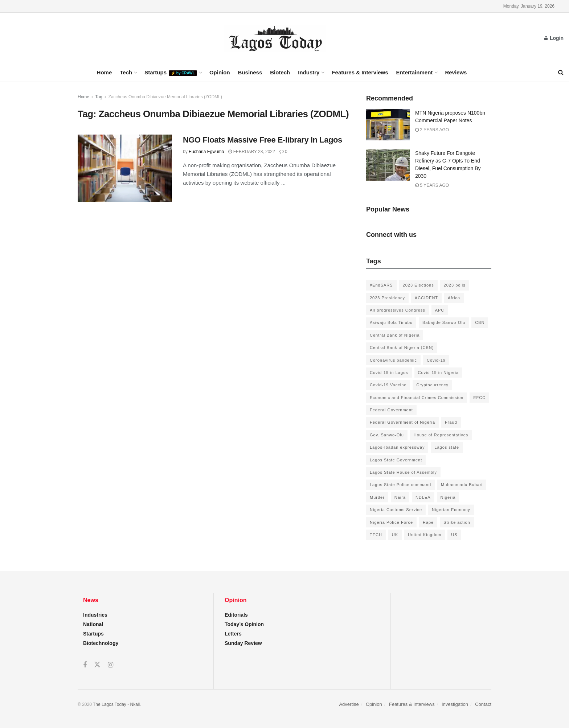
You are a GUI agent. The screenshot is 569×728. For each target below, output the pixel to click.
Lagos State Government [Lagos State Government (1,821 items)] (396, 460)
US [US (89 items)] (454, 535)
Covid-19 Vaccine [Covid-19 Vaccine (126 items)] (388, 385)
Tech (126, 72)
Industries (95, 615)
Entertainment (415, 72)
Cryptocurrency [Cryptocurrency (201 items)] (432, 385)
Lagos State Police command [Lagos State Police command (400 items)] (400, 485)
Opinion (220, 72)
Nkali (135, 704)
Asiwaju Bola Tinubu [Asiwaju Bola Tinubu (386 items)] (391, 322)
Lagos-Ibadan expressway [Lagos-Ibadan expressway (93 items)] (397, 447)
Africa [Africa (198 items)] (454, 298)
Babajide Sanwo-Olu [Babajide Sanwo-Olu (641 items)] (444, 322)
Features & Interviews (360, 72)
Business (250, 72)
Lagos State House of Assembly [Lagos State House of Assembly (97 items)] (403, 472)
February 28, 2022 (251, 152)
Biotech (280, 72)
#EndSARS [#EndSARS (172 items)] (381, 285)
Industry (309, 72)
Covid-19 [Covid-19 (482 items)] (436, 360)
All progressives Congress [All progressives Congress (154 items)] (398, 310)
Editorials (236, 615)
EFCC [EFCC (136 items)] (479, 398)
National (93, 624)
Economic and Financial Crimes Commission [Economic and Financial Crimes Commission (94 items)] (417, 398)
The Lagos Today (110, 704)
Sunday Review (243, 643)
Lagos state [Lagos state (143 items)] (447, 447)
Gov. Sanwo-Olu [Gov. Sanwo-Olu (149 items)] (387, 435)
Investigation (455, 704)
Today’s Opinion (244, 624)
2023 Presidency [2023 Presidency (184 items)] (387, 298)
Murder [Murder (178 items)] (377, 497)
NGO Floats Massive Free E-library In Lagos (263, 140)
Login (554, 38)
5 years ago (432, 185)
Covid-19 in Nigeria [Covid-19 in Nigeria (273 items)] (439, 373)
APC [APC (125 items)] (440, 310)
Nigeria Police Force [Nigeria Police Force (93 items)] (391, 522)
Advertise (349, 704)
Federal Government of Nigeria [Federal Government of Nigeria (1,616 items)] (402, 422)
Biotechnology (101, 643)
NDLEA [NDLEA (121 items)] (423, 497)
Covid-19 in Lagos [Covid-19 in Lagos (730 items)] (389, 373)
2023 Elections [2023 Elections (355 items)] (418, 285)
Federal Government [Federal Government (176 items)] (391, 410)
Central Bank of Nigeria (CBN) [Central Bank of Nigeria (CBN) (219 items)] (402, 347)
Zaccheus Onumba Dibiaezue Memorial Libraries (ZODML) (165, 97)
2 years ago (432, 130)
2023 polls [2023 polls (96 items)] (455, 285)
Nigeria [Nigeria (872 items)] (448, 497)
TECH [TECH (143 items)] (376, 535)
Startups (171, 73)
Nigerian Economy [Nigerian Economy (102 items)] (451, 510)
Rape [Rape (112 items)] (428, 522)
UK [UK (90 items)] (395, 535)
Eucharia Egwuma (206, 152)
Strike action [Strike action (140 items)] (457, 522)
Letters (233, 634)
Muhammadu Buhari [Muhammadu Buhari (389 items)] (462, 485)
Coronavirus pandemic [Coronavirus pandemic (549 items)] (393, 360)
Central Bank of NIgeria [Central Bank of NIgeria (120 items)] (395, 335)
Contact (483, 704)
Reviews (456, 72)
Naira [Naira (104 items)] (400, 497)
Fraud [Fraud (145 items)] (451, 422)
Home (105, 72)
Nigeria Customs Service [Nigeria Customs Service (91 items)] (396, 510)
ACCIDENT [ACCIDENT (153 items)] (426, 298)
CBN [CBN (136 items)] (480, 322)
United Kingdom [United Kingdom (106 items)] (425, 535)
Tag (99, 97)
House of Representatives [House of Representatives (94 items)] (441, 435)
